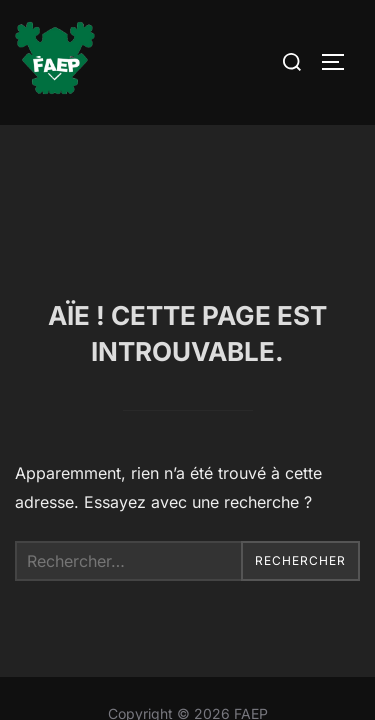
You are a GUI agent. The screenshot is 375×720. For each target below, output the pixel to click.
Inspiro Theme (139, 656)
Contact (188, 633)
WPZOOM (249, 656)
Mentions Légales (187, 611)
